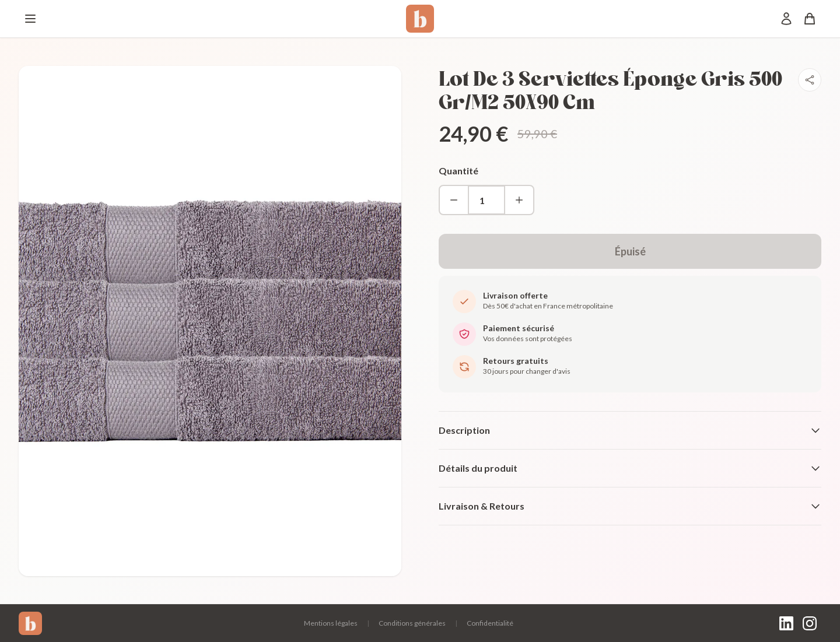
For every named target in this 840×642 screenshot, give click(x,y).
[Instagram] (810, 623)
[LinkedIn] (786, 623)
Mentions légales (331, 623)
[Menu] (30, 19)
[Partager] (810, 80)
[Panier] (810, 19)
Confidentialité (490, 623)
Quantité (459, 171)
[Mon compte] (786, 19)
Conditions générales (412, 623)
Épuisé (630, 251)
